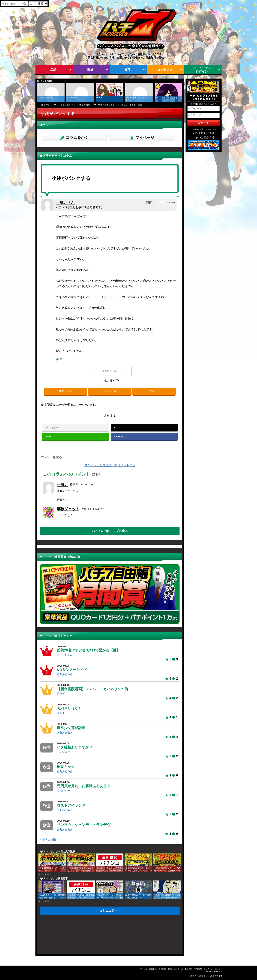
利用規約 (198, 969)
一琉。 (65, 202)
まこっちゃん (65, 655)
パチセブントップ (48, 105)
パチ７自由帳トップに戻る (110, 531)
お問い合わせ (174, 969)
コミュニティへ (110, 910)
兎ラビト (62, 694)
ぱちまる (62, 713)
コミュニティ (67, 105)
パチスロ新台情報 (204, 133)
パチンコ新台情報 (204, 138)
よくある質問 (187, 969)
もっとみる (44, 874)
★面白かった (110, 371)
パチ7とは (143, 969)
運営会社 (153, 969)
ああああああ (65, 674)
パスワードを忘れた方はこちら (204, 129)
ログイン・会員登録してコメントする (110, 465)
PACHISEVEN (216, 972)
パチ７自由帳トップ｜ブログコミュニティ (97, 105)
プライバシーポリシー (213, 969)
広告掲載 (162, 969)
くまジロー (63, 752)
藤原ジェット (68, 509)
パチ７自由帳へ (49, 840)
